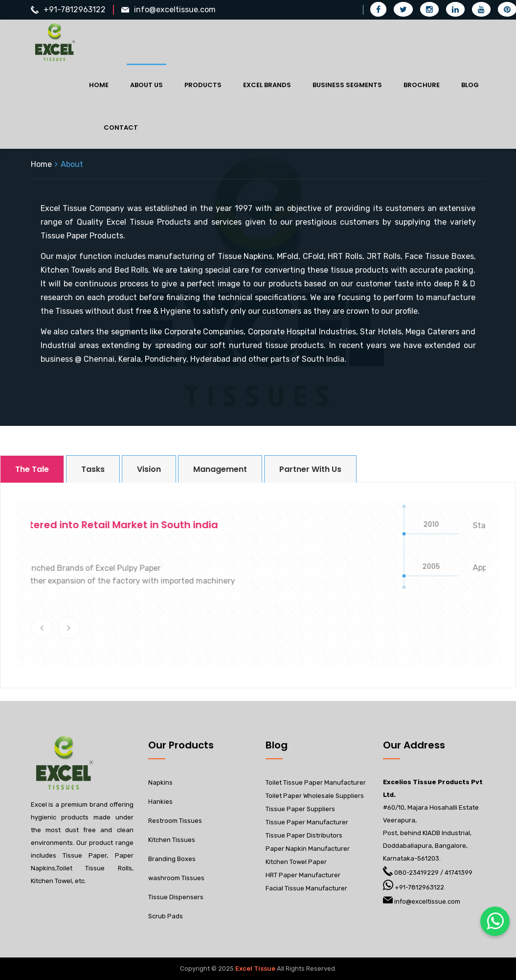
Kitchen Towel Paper (296, 862)
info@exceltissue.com (175, 10)
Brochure (422, 85)
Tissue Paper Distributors (304, 835)
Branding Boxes (172, 859)
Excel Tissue (255, 968)
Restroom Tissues (175, 821)
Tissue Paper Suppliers (300, 809)
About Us (146, 85)
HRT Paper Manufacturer (303, 875)
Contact (121, 128)
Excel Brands (267, 85)
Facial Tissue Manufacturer (306, 888)
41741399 (459, 873)
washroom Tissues (176, 878)
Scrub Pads (166, 916)
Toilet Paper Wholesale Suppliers (315, 796)
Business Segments (347, 85)
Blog (470, 85)
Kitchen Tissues (172, 840)
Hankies (160, 802)
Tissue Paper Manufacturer (307, 822)
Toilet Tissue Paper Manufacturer (316, 782)
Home (99, 85)
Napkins (160, 782)
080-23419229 (416, 873)
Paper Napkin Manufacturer (308, 849)
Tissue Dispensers (176, 897)
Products (203, 85)
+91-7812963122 (75, 10)
